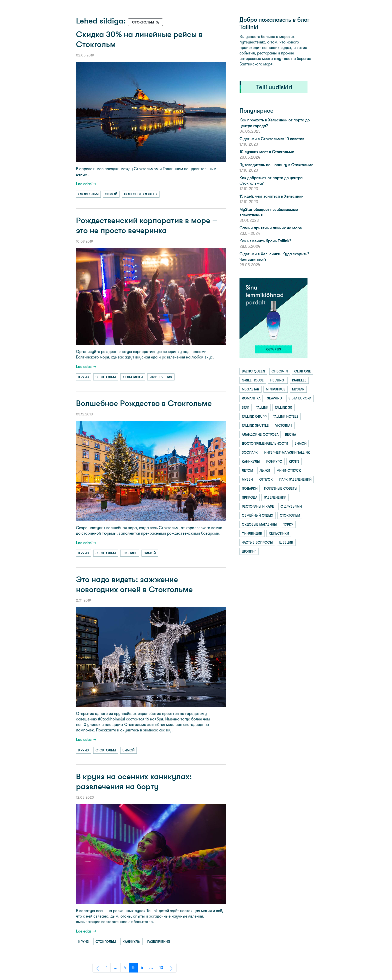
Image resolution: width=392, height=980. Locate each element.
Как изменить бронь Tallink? (265, 241)
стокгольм (88, 194)
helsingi (278, 380)
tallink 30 (283, 407)
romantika (251, 398)
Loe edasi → (86, 184)
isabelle (299, 380)
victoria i (284, 425)
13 (163, 969)
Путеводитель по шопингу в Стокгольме (276, 165)
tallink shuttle (255, 425)
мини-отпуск (289, 470)
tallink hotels (286, 416)
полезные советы (141, 194)
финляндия (252, 533)
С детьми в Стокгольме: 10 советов (272, 139)
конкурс (274, 461)
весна (290, 434)
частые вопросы (257, 542)
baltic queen (253, 371)
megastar (250, 389)
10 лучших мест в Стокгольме (267, 152)
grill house (253, 380)
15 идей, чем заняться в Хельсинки (271, 196)
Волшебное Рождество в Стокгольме (144, 403)
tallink (262, 407)
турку (288, 524)
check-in (280, 371)
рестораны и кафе (258, 506)
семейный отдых (257, 515)
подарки (250, 488)
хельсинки (133, 377)
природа (249, 497)
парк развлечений (295, 479)
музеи (247, 479)
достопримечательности (265, 443)
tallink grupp (254, 416)
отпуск (266, 479)
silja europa (300, 398)
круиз (83, 377)
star (246, 407)
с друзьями (291, 506)
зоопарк (250, 452)
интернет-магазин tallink (287, 452)
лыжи (265, 470)
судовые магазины (259, 524)
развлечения (161, 377)
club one (303, 371)
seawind (274, 398)
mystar (298, 389)
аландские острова (260, 434)
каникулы (131, 942)
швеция (286, 542)
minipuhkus (276, 389)
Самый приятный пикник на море (271, 228)
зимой (111, 194)
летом (247, 470)
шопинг (130, 553)
